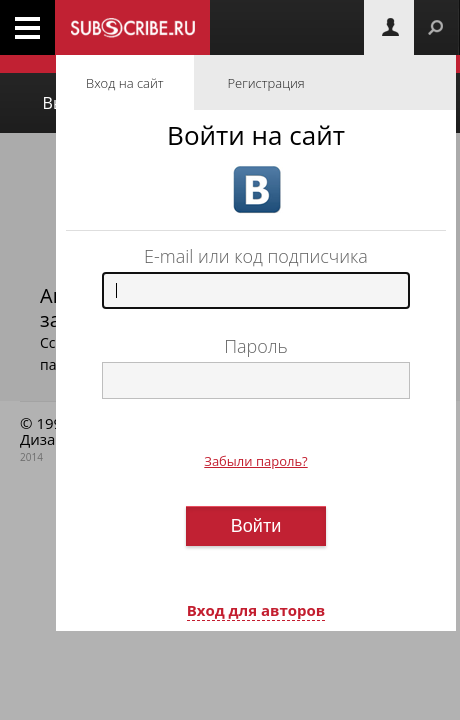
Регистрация (266, 83)
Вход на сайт (125, 83)
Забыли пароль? (255, 461)
